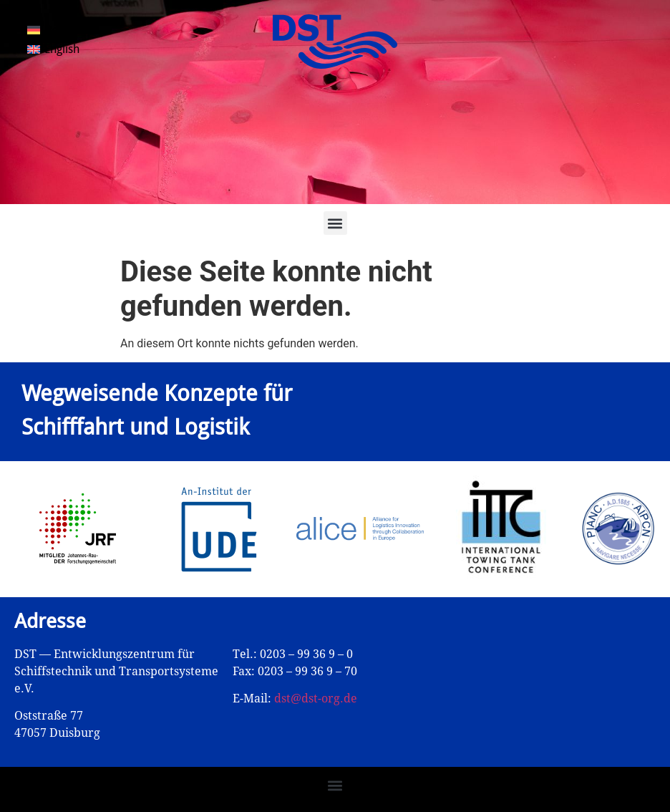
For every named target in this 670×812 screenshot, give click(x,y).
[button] (335, 223)
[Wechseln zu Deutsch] (56, 30)
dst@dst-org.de (316, 699)
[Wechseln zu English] (53, 50)
